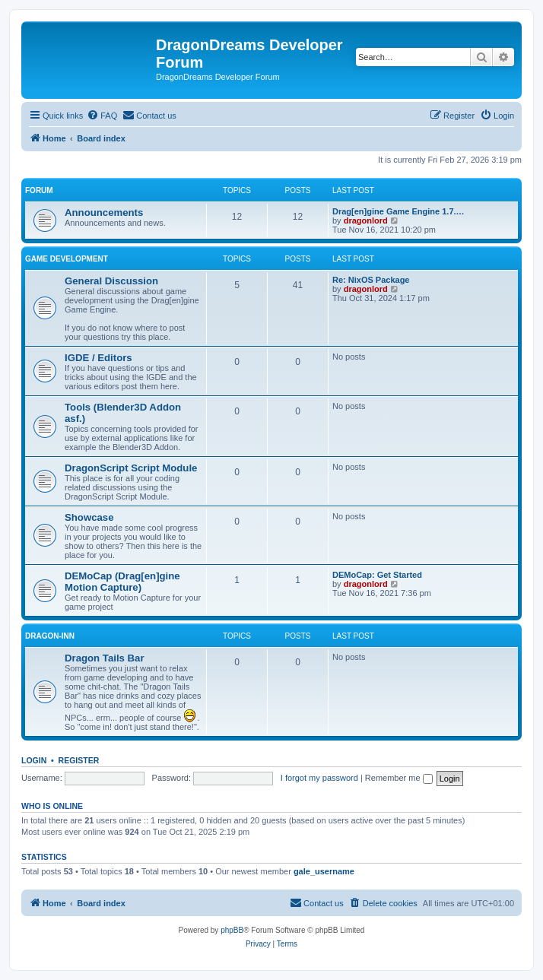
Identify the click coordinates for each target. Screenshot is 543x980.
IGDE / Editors (98, 358)
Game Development (67, 259)
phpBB (232, 930)
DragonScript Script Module (131, 468)
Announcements (104, 212)
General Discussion (111, 281)
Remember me (399, 778)
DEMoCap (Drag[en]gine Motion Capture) (122, 582)
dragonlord (366, 220)
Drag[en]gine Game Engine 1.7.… (399, 211)
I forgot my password (319, 778)
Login (34, 760)
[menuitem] (102, 116)
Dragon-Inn (50, 636)
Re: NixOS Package (371, 280)
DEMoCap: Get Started (377, 575)
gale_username (324, 871)
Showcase (89, 517)
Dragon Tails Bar (105, 658)
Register (79, 760)
